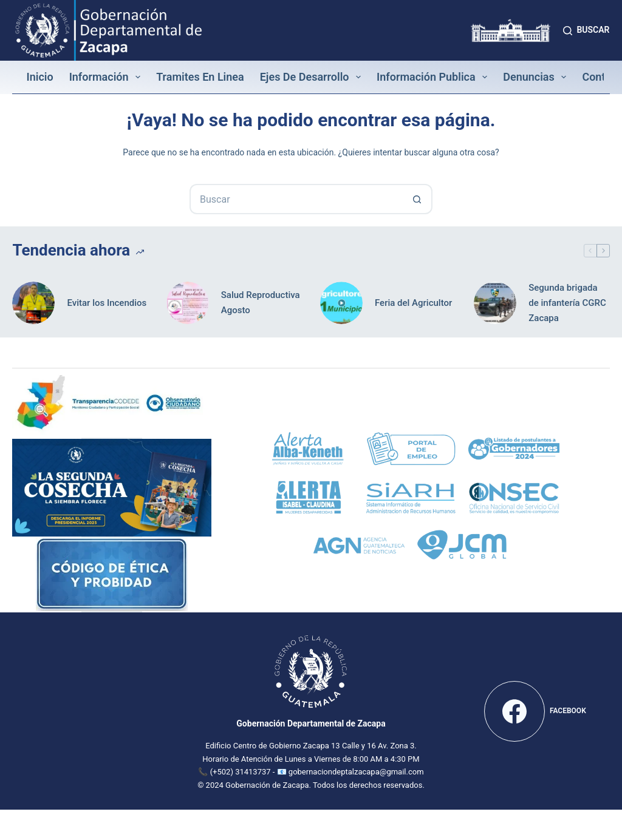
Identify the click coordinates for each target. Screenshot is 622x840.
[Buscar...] (296, 199)
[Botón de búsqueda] (417, 199)
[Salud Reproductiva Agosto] (188, 303)
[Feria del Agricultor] (341, 303)
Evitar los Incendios (107, 303)
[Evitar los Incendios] (33, 303)
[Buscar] (586, 30)
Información (108, 77)
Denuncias (537, 77)
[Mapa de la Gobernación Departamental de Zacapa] (87, 709)
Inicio (39, 77)
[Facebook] (535, 711)
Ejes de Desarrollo (313, 77)
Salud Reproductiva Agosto (261, 303)
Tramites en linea (200, 77)
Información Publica (434, 77)
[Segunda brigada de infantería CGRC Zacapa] (495, 303)
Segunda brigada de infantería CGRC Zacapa (567, 303)
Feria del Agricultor (413, 303)
